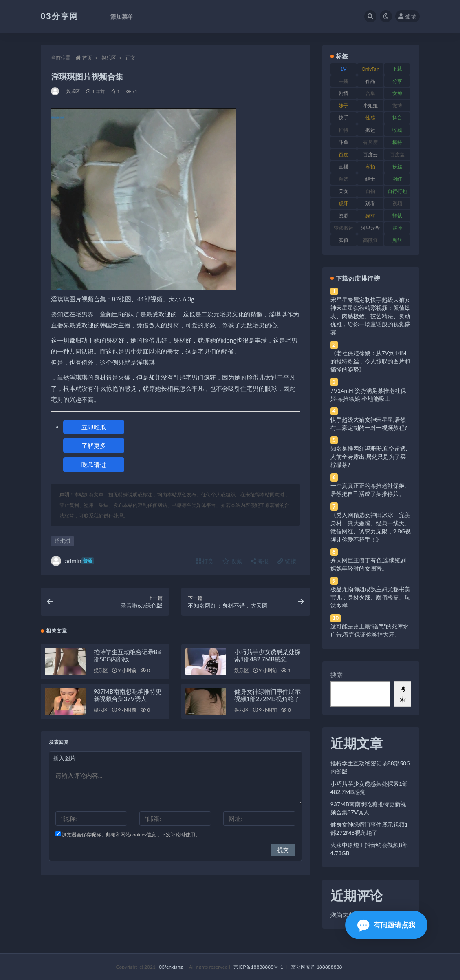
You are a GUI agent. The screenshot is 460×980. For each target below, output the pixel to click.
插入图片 (64, 758)
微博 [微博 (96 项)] (397, 105)
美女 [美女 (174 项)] (343, 191)
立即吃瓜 (94, 427)
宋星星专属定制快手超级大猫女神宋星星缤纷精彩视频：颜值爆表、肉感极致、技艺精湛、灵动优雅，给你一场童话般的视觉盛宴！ (370, 316)
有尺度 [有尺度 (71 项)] (370, 142)
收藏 (232, 561)
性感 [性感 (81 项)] (370, 118)
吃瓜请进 (94, 465)
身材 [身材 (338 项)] (370, 216)
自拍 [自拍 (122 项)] (370, 191)
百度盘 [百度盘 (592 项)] (397, 154)
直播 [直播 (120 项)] (343, 167)
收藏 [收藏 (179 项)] (397, 130)
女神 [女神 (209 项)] (397, 93)
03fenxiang (171, 967)
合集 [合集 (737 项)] (370, 93)
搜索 (337, 675)
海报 (260, 561)
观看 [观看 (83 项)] (370, 203)
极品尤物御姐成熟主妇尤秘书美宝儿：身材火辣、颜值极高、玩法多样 (370, 597)
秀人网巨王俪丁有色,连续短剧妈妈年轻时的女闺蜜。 (368, 564)
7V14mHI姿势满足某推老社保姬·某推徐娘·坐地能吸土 (368, 395)
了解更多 (94, 445)
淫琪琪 (63, 541)
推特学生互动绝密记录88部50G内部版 (127, 655)
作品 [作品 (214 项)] (370, 81)
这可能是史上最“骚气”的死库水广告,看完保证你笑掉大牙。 (370, 630)
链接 (287, 561)
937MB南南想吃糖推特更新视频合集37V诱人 (128, 695)
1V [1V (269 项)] (343, 69)
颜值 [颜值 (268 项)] (343, 240)
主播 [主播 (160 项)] (343, 81)
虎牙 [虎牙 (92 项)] (343, 203)
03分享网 (60, 16)
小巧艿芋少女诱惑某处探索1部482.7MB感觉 (267, 655)
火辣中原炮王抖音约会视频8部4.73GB (369, 849)
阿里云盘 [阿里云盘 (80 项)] (370, 228)
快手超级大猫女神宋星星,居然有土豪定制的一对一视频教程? (369, 424)
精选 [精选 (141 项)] (343, 179)
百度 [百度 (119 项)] (343, 154)
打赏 (205, 561)
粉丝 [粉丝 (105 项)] (397, 167)
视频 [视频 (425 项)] (397, 203)
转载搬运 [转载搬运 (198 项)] (343, 228)
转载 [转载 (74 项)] (397, 216)
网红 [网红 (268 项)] (397, 179)
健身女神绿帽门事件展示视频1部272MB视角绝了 (267, 695)
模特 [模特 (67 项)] (397, 142)
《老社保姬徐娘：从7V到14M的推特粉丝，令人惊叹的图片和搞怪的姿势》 (370, 361)
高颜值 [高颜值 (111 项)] (370, 240)
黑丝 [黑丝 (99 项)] (397, 240)
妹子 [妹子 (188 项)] (343, 105)
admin (73, 561)
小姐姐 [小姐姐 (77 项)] (370, 105)
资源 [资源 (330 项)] (343, 216)
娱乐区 (109, 58)
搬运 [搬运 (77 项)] (370, 130)
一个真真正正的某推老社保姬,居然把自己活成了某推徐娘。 (368, 490)
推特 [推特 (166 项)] (343, 130)
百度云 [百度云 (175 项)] (370, 154)
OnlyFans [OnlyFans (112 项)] (370, 70)
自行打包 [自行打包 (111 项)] (397, 191)
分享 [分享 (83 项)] (397, 81)
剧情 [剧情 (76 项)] (343, 93)
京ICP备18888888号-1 (258, 967)
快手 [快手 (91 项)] (343, 118)
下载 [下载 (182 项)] (397, 69)
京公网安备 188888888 (317, 967)
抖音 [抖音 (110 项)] (397, 118)
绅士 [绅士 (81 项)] (370, 179)
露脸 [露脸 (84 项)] (397, 228)
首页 (87, 58)
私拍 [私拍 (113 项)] (370, 167)
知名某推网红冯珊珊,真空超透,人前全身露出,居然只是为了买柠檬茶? (369, 457)
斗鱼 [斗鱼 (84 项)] (343, 142)
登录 (407, 16)
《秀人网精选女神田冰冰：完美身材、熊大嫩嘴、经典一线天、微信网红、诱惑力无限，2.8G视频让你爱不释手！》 (371, 527)
